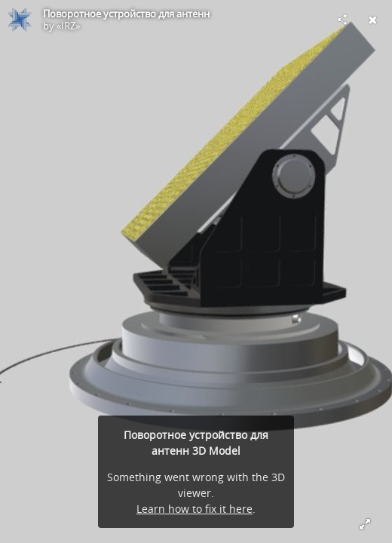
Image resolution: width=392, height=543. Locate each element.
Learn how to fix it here (194, 509)
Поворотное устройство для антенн (126, 14)
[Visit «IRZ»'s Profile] (20, 20)
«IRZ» (68, 26)
